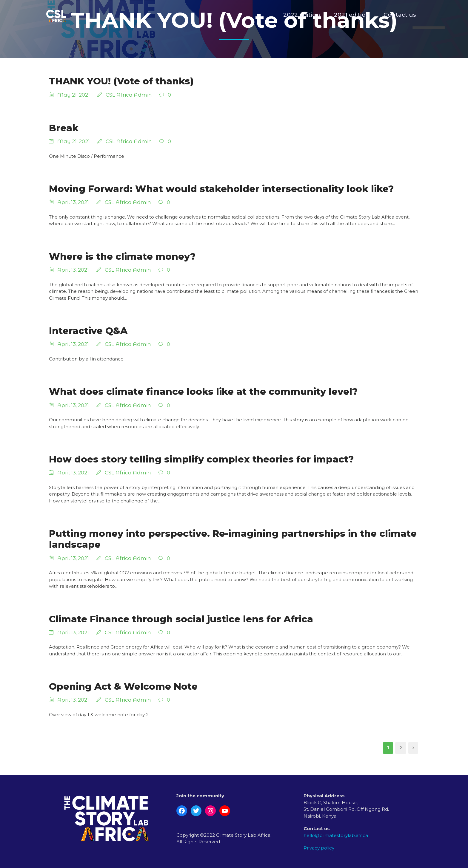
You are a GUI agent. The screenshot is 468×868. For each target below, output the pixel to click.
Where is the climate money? (122, 256)
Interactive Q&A (88, 331)
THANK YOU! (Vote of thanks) (121, 81)
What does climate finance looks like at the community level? (203, 392)
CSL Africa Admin (129, 95)
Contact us (400, 15)
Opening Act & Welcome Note (123, 686)
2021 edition (352, 15)
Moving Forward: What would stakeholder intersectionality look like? (221, 189)
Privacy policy (319, 848)
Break (64, 128)
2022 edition (302, 15)
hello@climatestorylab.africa (336, 835)
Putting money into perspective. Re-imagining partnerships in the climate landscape (233, 539)
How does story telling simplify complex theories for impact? (201, 459)
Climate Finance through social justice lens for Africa (181, 619)
